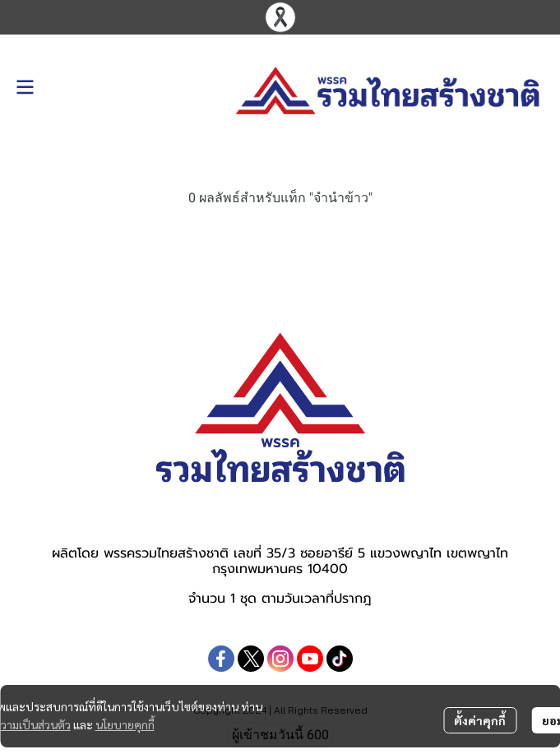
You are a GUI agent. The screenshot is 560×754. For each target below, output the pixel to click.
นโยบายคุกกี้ (125, 724)
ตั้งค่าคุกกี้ (480, 720)
